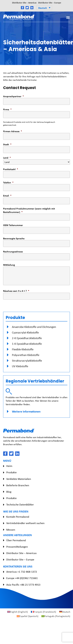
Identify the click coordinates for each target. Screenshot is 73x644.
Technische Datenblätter (20, 505)
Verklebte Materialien (19, 479)
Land (7, 158)
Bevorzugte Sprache (14, 238)
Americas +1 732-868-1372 (22, 572)
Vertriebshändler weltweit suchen (25, 523)
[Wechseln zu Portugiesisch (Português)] (56, 616)
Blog (9, 492)
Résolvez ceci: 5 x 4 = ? (16, 291)
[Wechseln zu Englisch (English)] (18, 612)
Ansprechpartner (14, 96)
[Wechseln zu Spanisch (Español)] (27, 616)
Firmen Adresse (13, 131)
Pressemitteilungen (17, 547)
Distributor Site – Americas (24, 3)
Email (7, 196)
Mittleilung (9, 265)
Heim (9, 466)
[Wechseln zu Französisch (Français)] (43, 612)
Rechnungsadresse (13, 251)
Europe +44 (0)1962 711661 (22, 578)
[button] (44, 8)
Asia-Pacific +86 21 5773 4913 (23, 585)
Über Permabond (16, 540)
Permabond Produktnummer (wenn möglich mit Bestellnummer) (29, 210)
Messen (11, 530)
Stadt (7, 144)
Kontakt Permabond (18, 517)
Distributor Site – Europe (50, 3)
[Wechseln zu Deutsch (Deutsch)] (65, 612)
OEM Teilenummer (13, 225)
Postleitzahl (11, 169)
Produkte (11, 472)
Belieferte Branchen (18, 485)
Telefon (8, 182)
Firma (7, 109)
